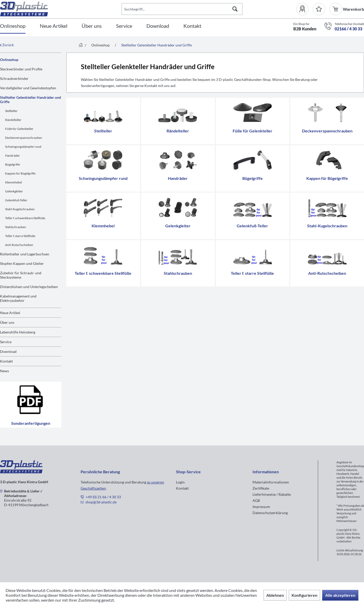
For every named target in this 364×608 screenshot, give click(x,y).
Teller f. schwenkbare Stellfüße (25, 218)
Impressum (261, 507)
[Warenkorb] (336, 9)
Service (6, 342)
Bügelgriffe (12, 164)
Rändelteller (13, 120)
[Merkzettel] (319, 9)
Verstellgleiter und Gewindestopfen (28, 88)
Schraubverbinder (14, 78)
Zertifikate (261, 488)
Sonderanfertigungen (31, 405)
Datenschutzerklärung (270, 513)
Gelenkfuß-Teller (16, 200)
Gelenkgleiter (14, 191)
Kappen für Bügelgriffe (20, 173)
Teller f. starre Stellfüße (20, 236)
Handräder (12, 156)
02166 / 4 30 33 (348, 29)
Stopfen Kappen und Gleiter (22, 263)
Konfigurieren (304, 595)
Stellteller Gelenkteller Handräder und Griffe (30, 100)
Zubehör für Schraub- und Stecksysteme (21, 275)
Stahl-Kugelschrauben (20, 209)
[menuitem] (304, 9)
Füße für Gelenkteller (19, 129)
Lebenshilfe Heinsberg (18, 332)
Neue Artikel (10, 313)
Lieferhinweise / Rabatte (272, 494)
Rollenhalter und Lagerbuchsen (25, 254)
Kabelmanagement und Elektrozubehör (18, 298)
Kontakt (6, 361)
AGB (256, 500)
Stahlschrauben (16, 227)
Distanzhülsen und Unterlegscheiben (29, 287)
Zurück (7, 45)
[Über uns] (92, 26)
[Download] (158, 26)
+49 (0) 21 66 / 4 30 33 (103, 497)
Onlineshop (9, 60)
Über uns (7, 322)
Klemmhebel (14, 182)
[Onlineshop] (13, 26)
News (4, 371)
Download (8, 351)
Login (180, 482)
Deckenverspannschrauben (24, 138)
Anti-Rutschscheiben (19, 245)
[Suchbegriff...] (182, 9)
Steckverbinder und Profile (21, 69)
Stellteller (11, 111)
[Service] (124, 26)
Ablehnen (275, 595)
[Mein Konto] (304, 9)
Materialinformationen (271, 482)
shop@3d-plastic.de (101, 502)
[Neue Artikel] (54, 26)
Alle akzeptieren (340, 595)
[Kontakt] (192, 26)
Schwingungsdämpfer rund (23, 147)
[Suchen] (235, 9)
